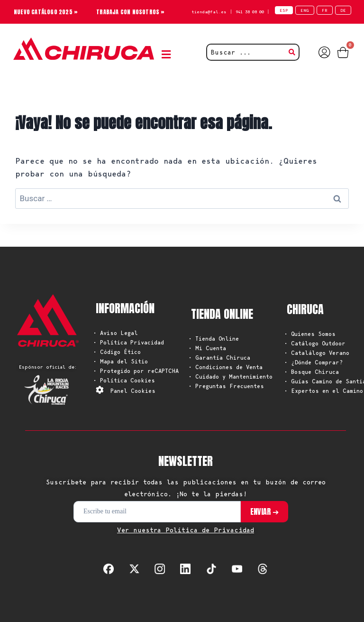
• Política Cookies (124, 380)
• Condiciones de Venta (226, 367)
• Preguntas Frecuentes (226, 386)
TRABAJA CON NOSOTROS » (130, 12)
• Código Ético (117, 352)
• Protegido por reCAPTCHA (136, 371)
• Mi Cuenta (207, 348)
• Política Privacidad (129, 342)
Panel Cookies (133, 391)
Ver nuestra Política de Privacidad (186, 530)
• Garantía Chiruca (219, 357)
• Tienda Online (214, 339)
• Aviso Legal (116, 333)
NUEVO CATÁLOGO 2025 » (46, 12)
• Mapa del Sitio (121, 361)
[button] (168, 55)
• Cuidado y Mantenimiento (231, 376)
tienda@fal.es (209, 12)
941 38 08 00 (250, 12)
